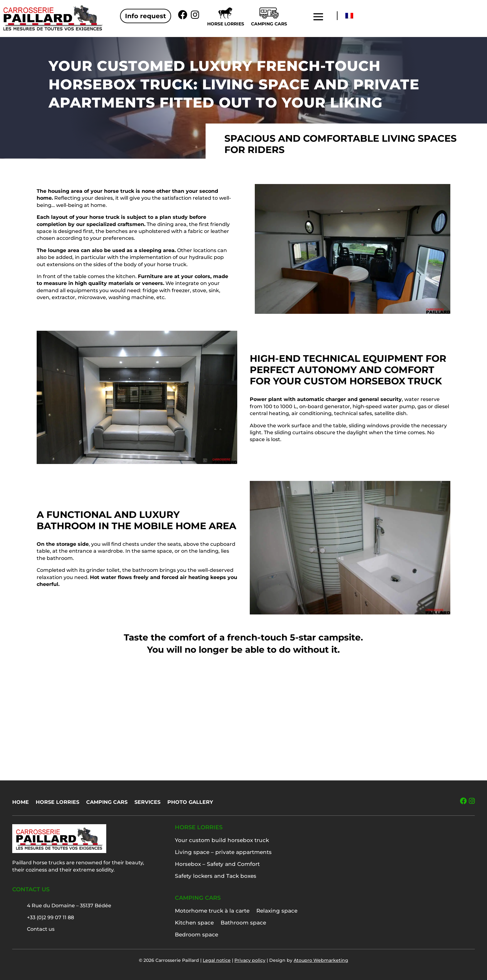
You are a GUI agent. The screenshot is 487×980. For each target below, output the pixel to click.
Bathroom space (243, 923)
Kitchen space (194, 923)
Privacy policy (250, 960)
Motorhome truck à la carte (212, 911)
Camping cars (269, 24)
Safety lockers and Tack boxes (216, 876)
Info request (146, 16)
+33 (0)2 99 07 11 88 (50, 917)
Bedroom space (196, 935)
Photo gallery (190, 803)
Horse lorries (226, 24)
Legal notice (217, 960)
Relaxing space (277, 911)
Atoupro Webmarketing (321, 960)
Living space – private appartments (223, 852)
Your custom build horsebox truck (222, 840)
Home (21, 803)
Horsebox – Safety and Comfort (217, 864)
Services (147, 803)
